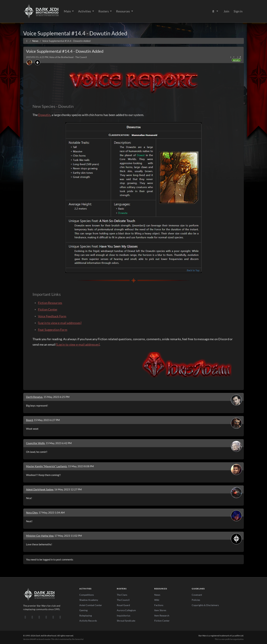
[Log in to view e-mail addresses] (60, 323)
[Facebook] (39, 617)
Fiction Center (48, 309)
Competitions (87, 595)
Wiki (157, 600)
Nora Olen (32, 513)
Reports (236, 60)
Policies (196, 600)
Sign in (238, 11)
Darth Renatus (34, 397)
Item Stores (160, 610)
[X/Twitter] (53, 617)
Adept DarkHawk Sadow (40, 489)
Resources (123, 11)
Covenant (197, 595)
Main (68, 11)
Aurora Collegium (126, 610)
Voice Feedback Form (52, 316)
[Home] (27, 41)
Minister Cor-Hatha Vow (40, 536)
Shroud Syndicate (126, 621)
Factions (159, 605)
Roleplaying (86, 616)
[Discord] (25, 617)
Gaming (83, 610)
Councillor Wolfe (35, 443)
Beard (29, 420)
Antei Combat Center (91, 605)
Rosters (104, 11)
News (157, 595)
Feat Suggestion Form (53, 330)
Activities (85, 11)
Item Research (162, 616)
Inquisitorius (124, 616)
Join (226, 11)
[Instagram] (46, 617)
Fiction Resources (50, 303)
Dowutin (44, 115)
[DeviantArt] (32, 617)
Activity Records (88, 621)
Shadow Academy (89, 600)
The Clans (122, 595)
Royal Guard (123, 605)
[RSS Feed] (60, 617)
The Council (123, 600)
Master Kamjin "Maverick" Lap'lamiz (46, 466)
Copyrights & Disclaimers (205, 605)
